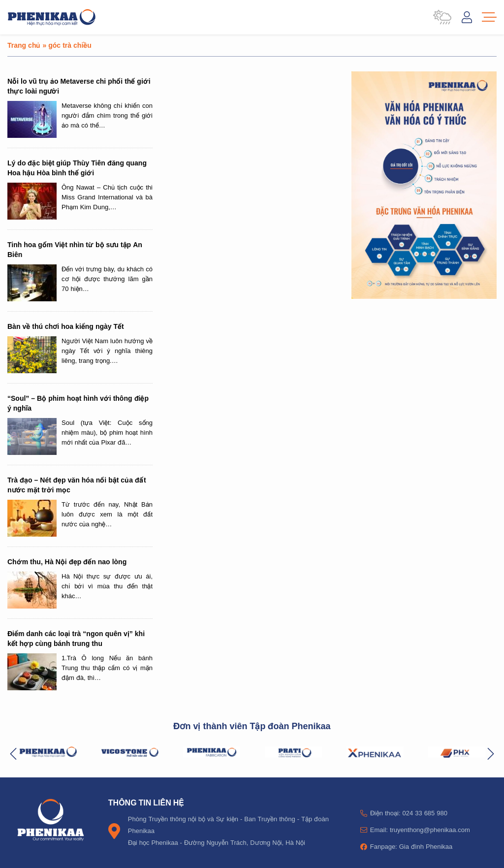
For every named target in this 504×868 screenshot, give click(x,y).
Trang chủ (24, 45)
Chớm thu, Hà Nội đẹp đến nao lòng (67, 562)
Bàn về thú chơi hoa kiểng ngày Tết (66, 326)
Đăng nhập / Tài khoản (467, 17)
